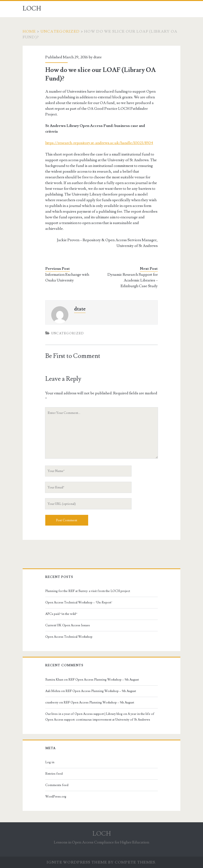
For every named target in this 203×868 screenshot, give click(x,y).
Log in (50, 762)
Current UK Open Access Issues (68, 625)
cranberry (52, 702)
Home (29, 31)
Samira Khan (54, 680)
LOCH (32, 9)
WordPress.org (56, 797)
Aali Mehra (53, 691)
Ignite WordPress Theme (77, 862)
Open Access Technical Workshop (69, 637)
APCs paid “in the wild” (61, 614)
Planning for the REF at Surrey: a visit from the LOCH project (88, 591)
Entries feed (54, 774)
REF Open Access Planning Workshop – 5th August (104, 680)
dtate (98, 57)
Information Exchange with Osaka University (67, 277)
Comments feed (57, 785)
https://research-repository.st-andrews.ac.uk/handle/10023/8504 (99, 143)
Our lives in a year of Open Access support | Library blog (84, 714)
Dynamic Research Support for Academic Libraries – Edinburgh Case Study (133, 280)
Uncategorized (60, 31)
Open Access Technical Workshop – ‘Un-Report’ (79, 602)
